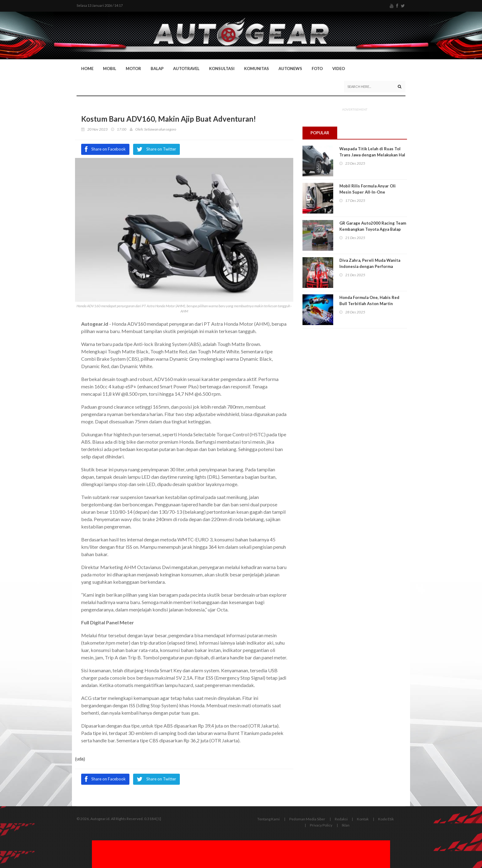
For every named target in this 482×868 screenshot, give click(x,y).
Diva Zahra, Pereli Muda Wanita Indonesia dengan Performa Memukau (370, 267)
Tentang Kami (269, 819)
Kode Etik (386, 819)
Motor (133, 69)
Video (339, 69)
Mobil (110, 69)
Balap (157, 69)
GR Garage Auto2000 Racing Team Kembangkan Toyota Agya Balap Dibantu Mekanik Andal (373, 230)
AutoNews (290, 69)
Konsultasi (222, 69)
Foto (317, 69)
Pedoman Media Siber (307, 819)
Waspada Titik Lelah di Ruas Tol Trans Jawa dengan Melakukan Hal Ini (372, 155)
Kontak (363, 819)
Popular (320, 133)
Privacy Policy (321, 825)
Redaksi (341, 819)
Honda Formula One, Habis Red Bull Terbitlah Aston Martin (369, 301)
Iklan (346, 825)
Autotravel (186, 69)
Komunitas (257, 69)
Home (87, 69)
